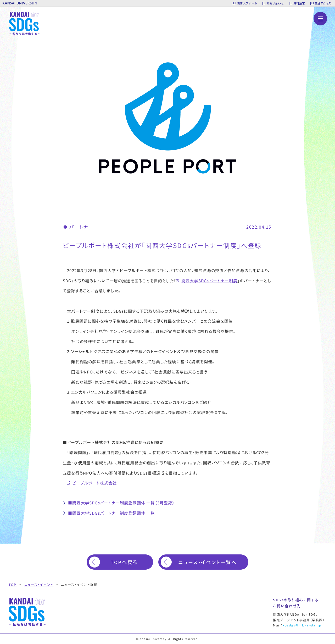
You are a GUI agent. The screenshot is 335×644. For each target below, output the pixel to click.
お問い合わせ (275, 3)
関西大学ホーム (247, 3)
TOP (13, 584)
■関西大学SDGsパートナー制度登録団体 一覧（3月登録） (121, 503)
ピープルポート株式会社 (94, 483)
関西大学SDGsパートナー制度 (209, 281)
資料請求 (299, 3)
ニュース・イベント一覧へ (208, 562)
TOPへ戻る (124, 562)
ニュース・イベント (39, 584)
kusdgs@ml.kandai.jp (302, 625)
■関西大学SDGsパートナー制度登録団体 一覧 (111, 513)
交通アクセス (323, 3)
